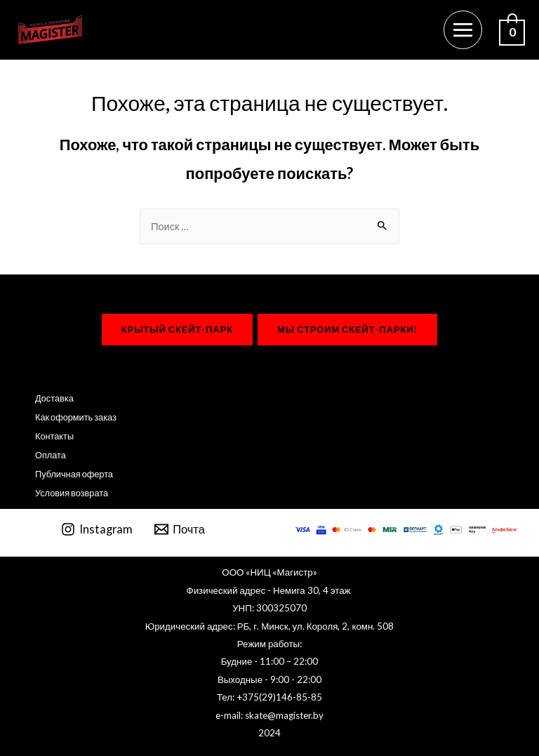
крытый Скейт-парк (177, 329)
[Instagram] (97, 529)
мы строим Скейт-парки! (347, 329)
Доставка (54, 398)
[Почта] (180, 529)
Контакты (54, 436)
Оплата (51, 455)
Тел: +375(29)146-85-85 (269, 697)
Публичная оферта (74, 474)
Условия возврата (72, 493)
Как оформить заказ (76, 417)
